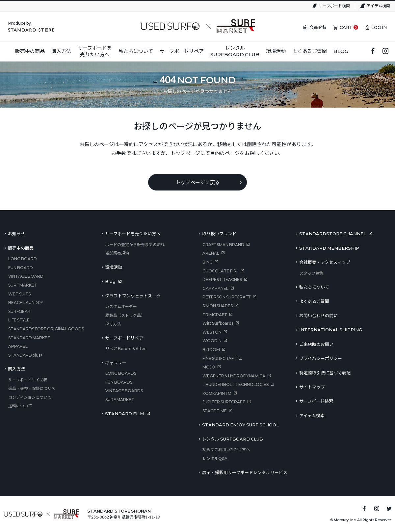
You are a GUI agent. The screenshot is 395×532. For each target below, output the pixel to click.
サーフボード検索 (334, 6)
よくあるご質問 (314, 301)
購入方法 (16, 369)
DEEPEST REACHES (222, 279)
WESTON (212, 332)
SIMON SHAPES (218, 306)
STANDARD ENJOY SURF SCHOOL (240, 425)
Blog (110, 281)
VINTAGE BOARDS (124, 391)
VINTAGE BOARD (26, 276)
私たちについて (314, 287)
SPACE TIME (215, 411)
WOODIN (212, 341)
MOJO (209, 367)
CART (346, 27)
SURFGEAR (19, 311)
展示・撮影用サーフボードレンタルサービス (245, 472)
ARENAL (211, 253)
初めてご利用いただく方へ (226, 450)
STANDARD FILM (124, 414)
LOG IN (379, 27)
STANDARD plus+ (26, 355)
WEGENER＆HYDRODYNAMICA (234, 376)
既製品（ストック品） (125, 315)
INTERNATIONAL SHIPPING (331, 330)
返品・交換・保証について (32, 388)
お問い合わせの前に (318, 316)
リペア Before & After (126, 349)
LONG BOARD (23, 259)
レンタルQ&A (215, 458)
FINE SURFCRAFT (220, 358)
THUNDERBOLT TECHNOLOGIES (236, 384)
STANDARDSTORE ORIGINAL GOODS (46, 329)
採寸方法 (113, 324)
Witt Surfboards (218, 323)
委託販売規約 (117, 253)
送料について (20, 406)
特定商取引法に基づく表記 (325, 373)
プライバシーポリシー (321, 358)
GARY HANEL (215, 288)
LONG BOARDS (121, 373)
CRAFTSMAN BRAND (223, 245)
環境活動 (114, 267)
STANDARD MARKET (29, 338)
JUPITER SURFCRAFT (224, 402)
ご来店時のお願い (316, 344)
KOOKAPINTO (217, 393)
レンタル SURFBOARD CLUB (233, 439)
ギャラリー (116, 363)
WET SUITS (19, 294)
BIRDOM (211, 350)
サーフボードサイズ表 (28, 380)
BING (208, 262)
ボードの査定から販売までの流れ (135, 245)
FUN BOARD (21, 268)
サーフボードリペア (124, 338)
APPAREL (18, 346)
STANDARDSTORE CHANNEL (333, 234)
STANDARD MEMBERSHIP (329, 248)
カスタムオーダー (121, 306)
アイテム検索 (378, 6)
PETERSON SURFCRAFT (227, 297)
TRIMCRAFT (215, 315)
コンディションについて (30, 397)
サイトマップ (312, 387)
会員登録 (318, 27)
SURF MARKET (23, 285)
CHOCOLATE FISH (221, 271)
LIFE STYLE (19, 320)
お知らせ (16, 234)
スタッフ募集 (311, 273)
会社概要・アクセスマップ (325, 262)
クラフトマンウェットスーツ (133, 296)
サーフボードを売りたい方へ (133, 234)
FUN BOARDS (119, 382)
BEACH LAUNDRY (26, 303)
